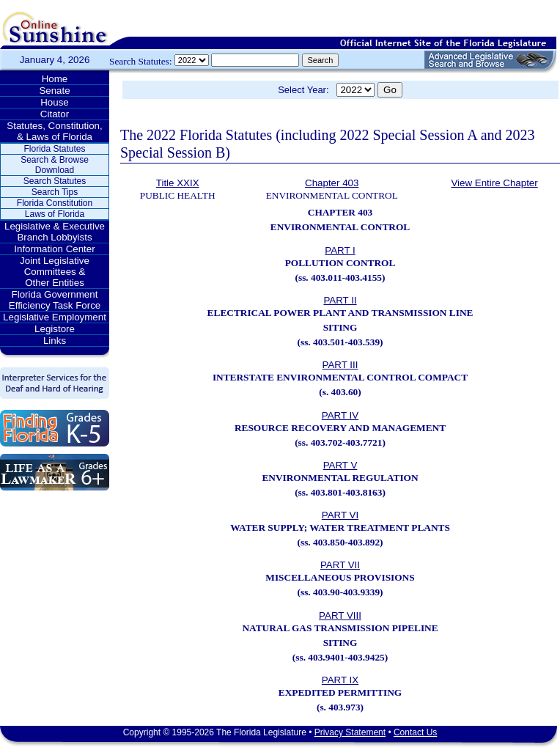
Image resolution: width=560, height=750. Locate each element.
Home (55, 79)
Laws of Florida (55, 214)
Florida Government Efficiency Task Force (55, 300)
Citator (55, 114)
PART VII (340, 565)
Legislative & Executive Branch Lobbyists (55, 232)
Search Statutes (55, 181)
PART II (340, 300)
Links (55, 341)
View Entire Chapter (494, 183)
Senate (54, 91)
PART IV (340, 415)
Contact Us (415, 732)
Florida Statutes (54, 149)
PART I (340, 250)
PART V (340, 465)
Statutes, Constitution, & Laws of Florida (54, 131)
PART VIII (340, 615)
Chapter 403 (332, 183)
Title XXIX (178, 183)
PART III (340, 365)
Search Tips (55, 192)
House (55, 102)
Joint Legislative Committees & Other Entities (55, 272)
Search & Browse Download (55, 165)
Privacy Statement (350, 732)
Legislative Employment (55, 317)
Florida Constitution (55, 203)
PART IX (340, 680)
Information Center (54, 249)
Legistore (55, 329)
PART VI (340, 515)
